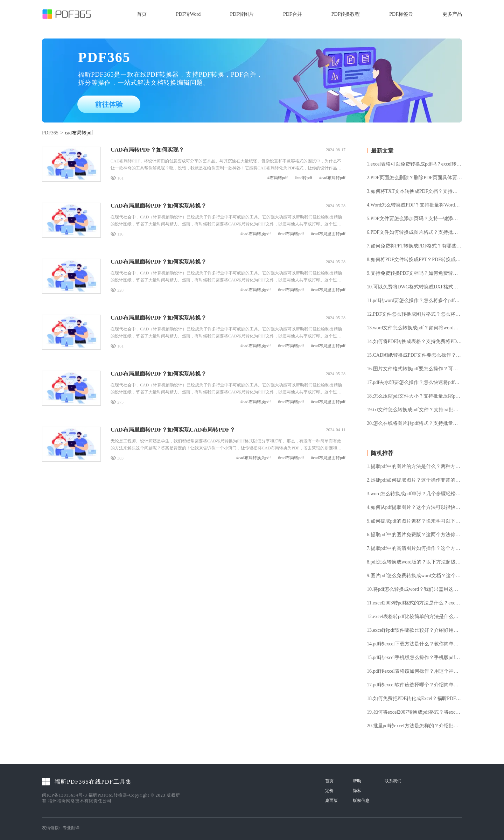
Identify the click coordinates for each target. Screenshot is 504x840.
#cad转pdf (304, 178)
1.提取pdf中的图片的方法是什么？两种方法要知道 (414, 467)
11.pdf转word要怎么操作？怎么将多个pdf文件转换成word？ (414, 301)
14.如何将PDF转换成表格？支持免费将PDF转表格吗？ (414, 342)
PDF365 (50, 133)
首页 (142, 14)
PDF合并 (293, 14)
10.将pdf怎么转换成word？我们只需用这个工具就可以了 (414, 589)
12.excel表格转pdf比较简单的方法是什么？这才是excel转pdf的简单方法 (414, 617)
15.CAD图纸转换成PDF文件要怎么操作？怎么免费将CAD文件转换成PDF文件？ (414, 355)
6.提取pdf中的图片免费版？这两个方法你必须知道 (414, 535)
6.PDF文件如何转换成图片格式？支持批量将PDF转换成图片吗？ (414, 232)
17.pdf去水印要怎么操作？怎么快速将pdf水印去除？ (414, 383)
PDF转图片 (242, 14)
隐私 (357, 791)
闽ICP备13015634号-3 (65, 795)
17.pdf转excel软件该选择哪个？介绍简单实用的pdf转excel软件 (414, 685)
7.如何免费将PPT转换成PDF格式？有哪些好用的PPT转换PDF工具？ (414, 246)
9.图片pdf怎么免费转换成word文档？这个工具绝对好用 (414, 576)
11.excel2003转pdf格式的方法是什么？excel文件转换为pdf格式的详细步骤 (414, 603)
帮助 (357, 781)
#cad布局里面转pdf (328, 234)
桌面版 (331, 800)
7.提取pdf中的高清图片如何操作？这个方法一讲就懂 (414, 548)
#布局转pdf (278, 178)
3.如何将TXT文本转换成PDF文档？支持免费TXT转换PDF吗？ (414, 191)
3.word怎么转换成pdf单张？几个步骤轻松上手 (414, 494)
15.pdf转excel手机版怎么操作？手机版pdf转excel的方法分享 (414, 658)
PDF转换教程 (346, 14)
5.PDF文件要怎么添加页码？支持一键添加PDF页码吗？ (414, 219)
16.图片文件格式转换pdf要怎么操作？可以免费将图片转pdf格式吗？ (414, 369)
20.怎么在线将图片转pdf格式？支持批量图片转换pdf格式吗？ (414, 423)
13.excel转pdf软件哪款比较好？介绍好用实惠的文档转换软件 (414, 630)
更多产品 (452, 14)
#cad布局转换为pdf (254, 458)
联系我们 (393, 781)
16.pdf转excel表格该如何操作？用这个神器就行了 (414, 671)
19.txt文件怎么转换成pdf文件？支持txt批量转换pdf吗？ (414, 410)
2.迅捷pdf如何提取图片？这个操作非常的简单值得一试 (414, 480)
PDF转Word (188, 14)
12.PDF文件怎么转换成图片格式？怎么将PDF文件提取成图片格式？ (414, 314)
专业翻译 (71, 828)
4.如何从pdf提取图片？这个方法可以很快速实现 (414, 507)
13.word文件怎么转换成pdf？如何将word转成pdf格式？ (414, 328)
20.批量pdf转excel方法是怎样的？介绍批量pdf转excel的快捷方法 (414, 726)
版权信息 (361, 800)
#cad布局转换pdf (256, 234)
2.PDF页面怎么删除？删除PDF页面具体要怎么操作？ (414, 178)
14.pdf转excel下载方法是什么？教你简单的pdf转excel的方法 (414, 644)
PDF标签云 (401, 14)
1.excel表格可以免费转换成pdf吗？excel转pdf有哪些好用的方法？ (414, 164)
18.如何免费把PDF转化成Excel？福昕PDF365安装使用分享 (414, 699)
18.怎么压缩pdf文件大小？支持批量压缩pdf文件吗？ (414, 396)
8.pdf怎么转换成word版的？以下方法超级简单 (414, 562)
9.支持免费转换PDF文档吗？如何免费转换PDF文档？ (414, 273)
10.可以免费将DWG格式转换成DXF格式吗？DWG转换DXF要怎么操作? (414, 287)
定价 (329, 791)
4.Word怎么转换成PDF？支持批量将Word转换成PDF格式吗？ (414, 205)
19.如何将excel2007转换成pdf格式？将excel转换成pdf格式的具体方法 (414, 712)
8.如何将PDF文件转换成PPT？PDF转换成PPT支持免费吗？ (414, 260)
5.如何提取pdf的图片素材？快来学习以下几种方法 (414, 521)
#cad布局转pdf (332, 178)
